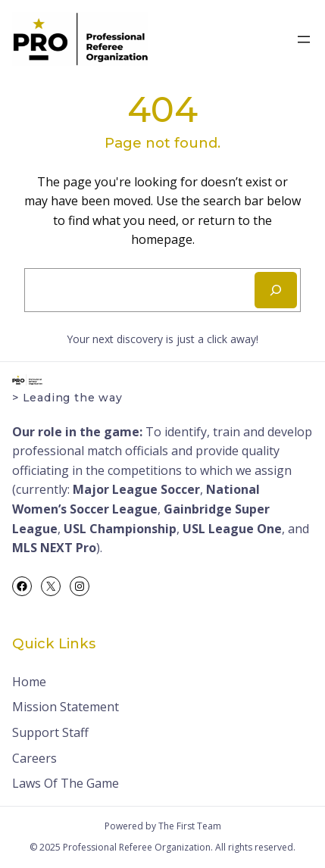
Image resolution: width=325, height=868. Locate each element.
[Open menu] (304, 39)
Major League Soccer (136, 489)
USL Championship (120, 529)
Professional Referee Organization (137, 847)
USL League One (232, 529)
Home (29, 682)
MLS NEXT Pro (54, 548)
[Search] (276, 290)
